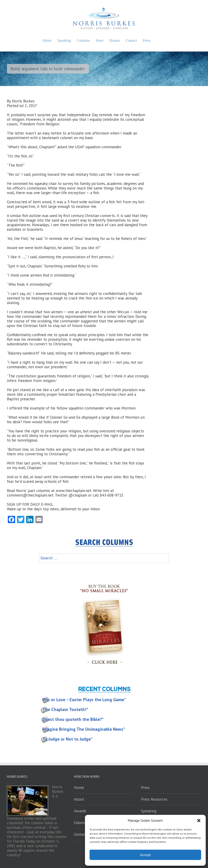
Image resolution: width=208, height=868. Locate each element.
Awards (80, 811)
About (79, 799)
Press (145, 788)
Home (79, 788)
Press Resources (154, 799)
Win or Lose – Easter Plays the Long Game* (84, 700)
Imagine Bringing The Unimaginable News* (84, 729)
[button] (199, 821)
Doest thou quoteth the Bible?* (73, 719)
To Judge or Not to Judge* (67, 739)
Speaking (149, 811)
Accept (145, 855)
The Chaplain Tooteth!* (65, 709)
